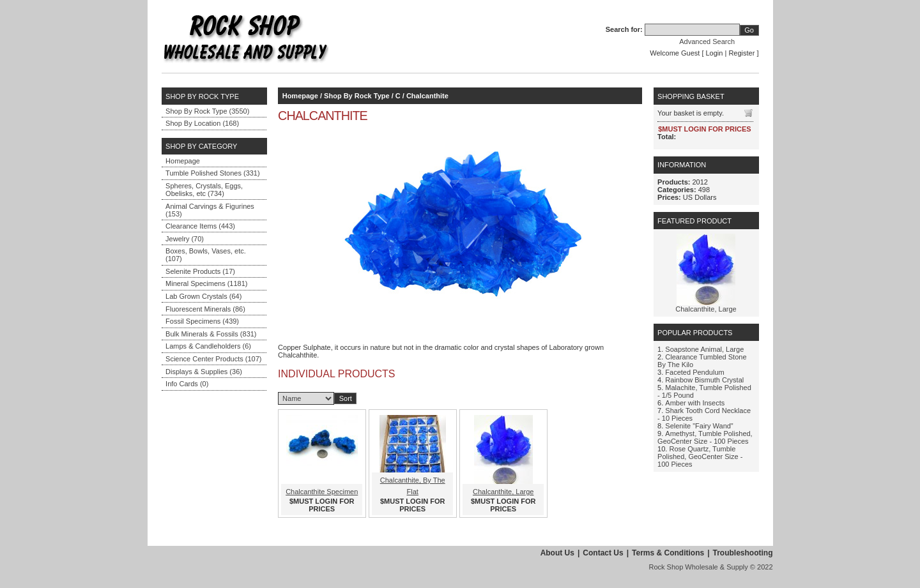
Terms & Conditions (668, 553)
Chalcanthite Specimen (322, 492)
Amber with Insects (695, 403)
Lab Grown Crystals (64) (203, 296)
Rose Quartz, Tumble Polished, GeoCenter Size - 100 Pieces (700, 456)
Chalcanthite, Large (503, 492)
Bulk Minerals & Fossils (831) (211, 334)
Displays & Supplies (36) (204, 372)
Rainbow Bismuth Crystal (704, 380)
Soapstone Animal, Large (704, 349)
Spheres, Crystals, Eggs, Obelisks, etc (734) (204, 190)
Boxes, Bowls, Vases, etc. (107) (206, 255)
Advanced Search (707, 41)
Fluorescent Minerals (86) (205, 309)
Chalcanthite (427, 96)
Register (741, 53)
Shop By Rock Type (356, 96)
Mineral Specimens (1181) (206, 283)
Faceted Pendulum (694, 372)
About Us (557, 553)
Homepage (183, 161)
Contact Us (603, 553)
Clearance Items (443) (200, 226)
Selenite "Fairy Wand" (699, 426)
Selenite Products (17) (200, 271)
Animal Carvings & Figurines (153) (210, 210)
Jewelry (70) (185, 239)
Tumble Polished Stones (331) (213, 173)
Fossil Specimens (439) (202, 321)
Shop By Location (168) (202, 123)
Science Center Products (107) (213, 359)
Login (715, 53)
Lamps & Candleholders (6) (208, 346)
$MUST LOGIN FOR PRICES (322, 505)
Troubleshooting (743, 553)
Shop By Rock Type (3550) (207, 111)
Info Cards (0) (187, 384)
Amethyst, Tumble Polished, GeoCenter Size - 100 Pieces (705, 437)
